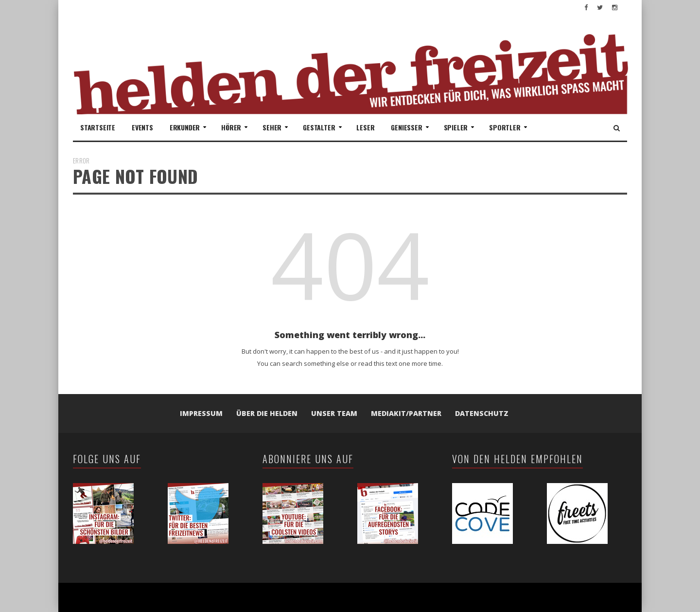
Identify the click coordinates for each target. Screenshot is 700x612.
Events (142, 127)
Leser (365, 127)
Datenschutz (482, 413)
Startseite (98, 127)
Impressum (201, 413)
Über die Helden (267, 413)
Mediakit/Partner (406, 413)
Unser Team (334, 413)
